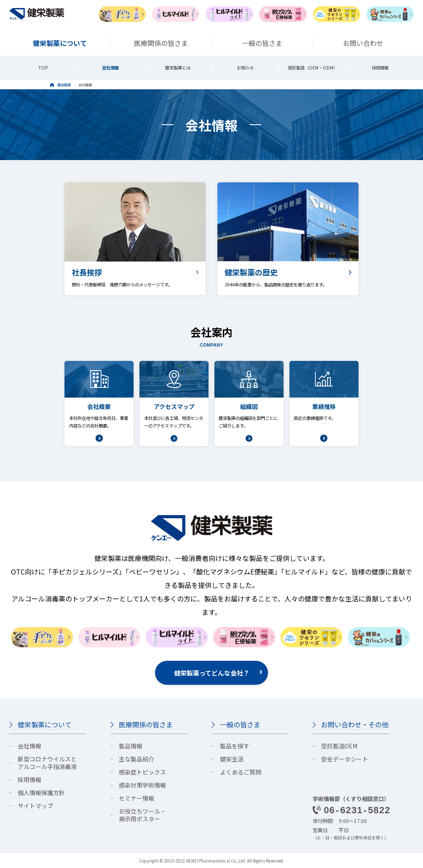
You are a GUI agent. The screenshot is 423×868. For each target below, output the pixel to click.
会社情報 (110, 68)
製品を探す (235, 746)
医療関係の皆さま (146, 724)
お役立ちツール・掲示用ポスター (142, 815)
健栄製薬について (45, 724)
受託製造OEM (339, 746)
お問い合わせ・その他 (355, 724)
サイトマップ (35, 806)
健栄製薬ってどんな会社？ (212, 673)
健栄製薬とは (178, 68)
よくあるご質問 (241, 772)
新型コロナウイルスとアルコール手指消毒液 (47, 763)
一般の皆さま (240, 724)
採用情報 (380, 68)
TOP (43, 68)
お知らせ (245, 68)
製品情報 (131, 746)
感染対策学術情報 (142, 785)
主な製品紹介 (137, 759)
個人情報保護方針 (41, 793)
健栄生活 (232, 759)
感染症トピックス (142, 772)
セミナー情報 (137, 798)
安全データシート (345, 759)
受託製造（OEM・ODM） (313, 68)
